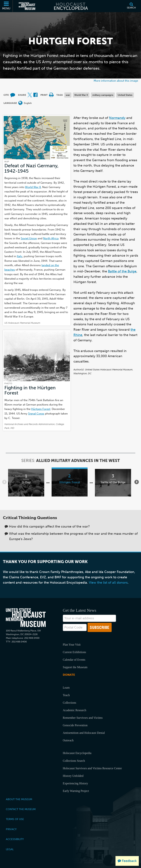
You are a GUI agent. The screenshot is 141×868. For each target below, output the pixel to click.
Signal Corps (36, 414)
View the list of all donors (108, 583)
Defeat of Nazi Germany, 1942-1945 (31, 168)
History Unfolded (73, 776)
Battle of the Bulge (122, 271)
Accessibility (15, 839)
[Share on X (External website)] (30, 95)
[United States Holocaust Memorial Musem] (26, 618)
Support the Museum (75, 667)
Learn (66, 688)
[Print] (51, 95)
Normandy (117, 118)
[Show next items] (137, 482)
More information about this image (116, 81)
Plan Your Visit (72, 645)
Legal (10, 849)
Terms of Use (15, 819)
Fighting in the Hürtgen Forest (30, 390)
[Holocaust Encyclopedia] (71, 6)
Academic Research (74, 710)
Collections (69, 703)
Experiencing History (75, 783)
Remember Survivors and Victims (83, 718)
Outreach (68, 740)
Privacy (11, 829)
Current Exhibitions (74, 652)
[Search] (131, 6)
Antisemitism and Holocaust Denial (84, 733)
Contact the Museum (21, 809)
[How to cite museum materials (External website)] (13, 95)
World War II (81, 95)
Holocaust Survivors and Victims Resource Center (92, 768)
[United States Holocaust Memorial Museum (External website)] (27, 6)
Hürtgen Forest (41, 409)
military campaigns (103, 95)
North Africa (51, 238)
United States (125, 95)
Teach (66, 695)
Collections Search (74, 761)
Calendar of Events (74, 660)
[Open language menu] (20, 103)
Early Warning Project (76, 791)
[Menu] (6, 6)
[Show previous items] (4, 482)
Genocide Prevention (75, 725)
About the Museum (19, 799)
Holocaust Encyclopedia (77, 753)
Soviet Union (29, 238)
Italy (20, 256)
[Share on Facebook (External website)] (35, 95)
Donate (69, 675)
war (68, 95)
